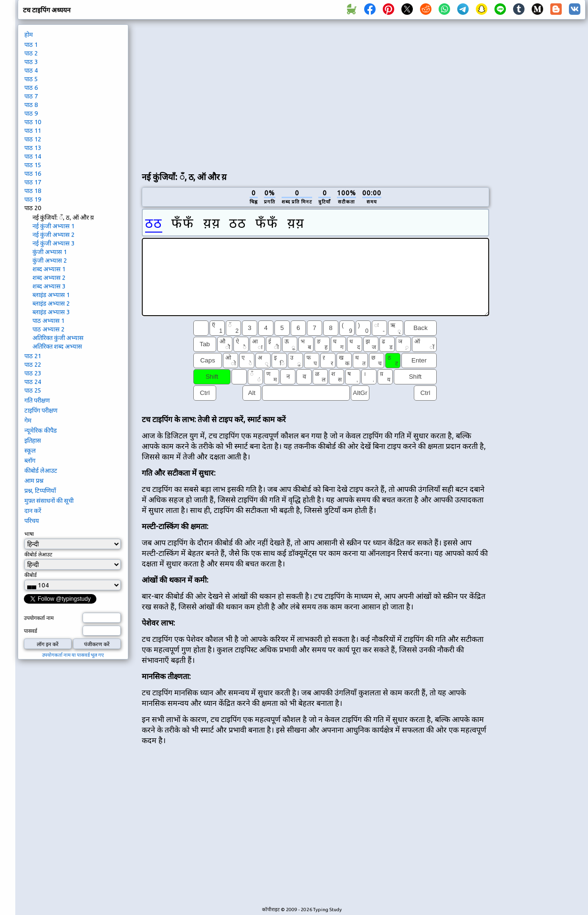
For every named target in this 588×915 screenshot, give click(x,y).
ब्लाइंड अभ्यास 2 (51, 303)
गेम (28, 420)
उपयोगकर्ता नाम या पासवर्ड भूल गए (73, 655)
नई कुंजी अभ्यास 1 (53, 226)
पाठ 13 (33, 148)
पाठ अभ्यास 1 (48, 320)
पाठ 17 (33, 182)
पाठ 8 (31, 105)
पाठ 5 (31, 79)
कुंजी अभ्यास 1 (50, 252)
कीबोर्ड (31, 575)
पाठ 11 (33, 130)
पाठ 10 (33, 122)
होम (29, 34)
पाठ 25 (33, 390)
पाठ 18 (33, 191)
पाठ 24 (33, 382)
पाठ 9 (31, 113)
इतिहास (33, 440)
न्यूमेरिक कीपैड (41, 430)
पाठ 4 (31, 70)
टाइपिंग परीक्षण (41, 410)
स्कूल (30, 450)
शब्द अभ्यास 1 (49, 269)
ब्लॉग (30, 460)
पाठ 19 (33, 199)
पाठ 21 (33, 356)
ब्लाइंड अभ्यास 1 (51, 295)
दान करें (33, 511)
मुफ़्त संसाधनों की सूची (49, 500)
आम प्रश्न (34, 480)
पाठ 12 (33, 139)
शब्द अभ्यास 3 (49, 286)
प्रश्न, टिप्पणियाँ (40, 490)
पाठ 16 (33, 173)
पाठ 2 (31, 53)
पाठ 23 (33, 373)
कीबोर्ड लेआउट (41, 470)
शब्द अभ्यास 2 (49, 277)
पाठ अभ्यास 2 (48, 329)
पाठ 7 (31, 96)
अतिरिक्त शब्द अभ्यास (57, 346)
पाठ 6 (31, 87)
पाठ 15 (33, 165)
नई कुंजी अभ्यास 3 (53, 243)
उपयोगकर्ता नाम (39, 618)
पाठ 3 (31, 62)
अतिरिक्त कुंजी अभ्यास (58, 338)
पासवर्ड (31, 631)
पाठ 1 (31, 44)
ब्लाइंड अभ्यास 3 (51, 312)
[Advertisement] (254, 94)
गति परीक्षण (37, 400)
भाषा (29, 534)
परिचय (32, 521)
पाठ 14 (33, 156)
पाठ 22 (33, 364)
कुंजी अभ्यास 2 (50, 260)
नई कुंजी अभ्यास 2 (53, 234)
